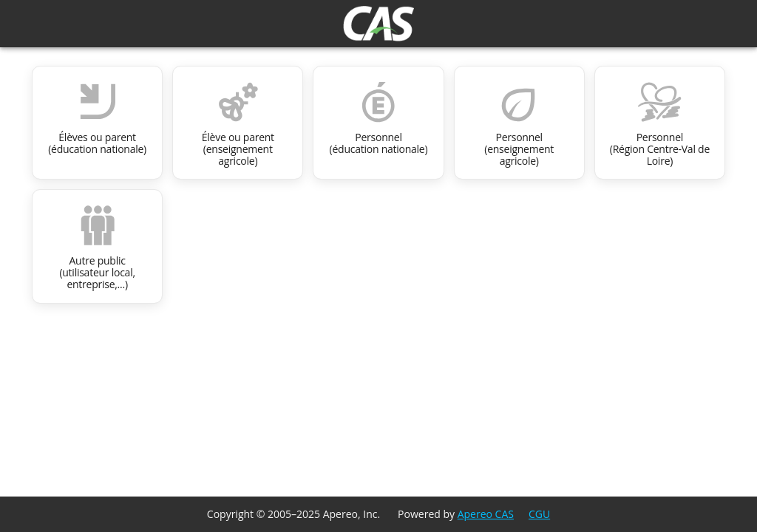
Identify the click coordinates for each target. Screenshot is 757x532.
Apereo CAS (486, 514)
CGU (539, 514)
